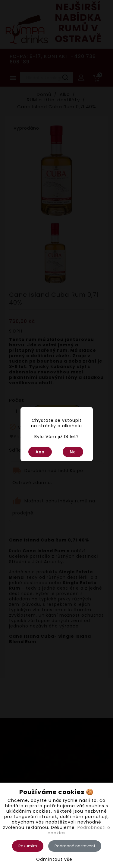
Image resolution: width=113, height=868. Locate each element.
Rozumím (28, 846)
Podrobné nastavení (75, 846)
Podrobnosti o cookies (79, 830)
